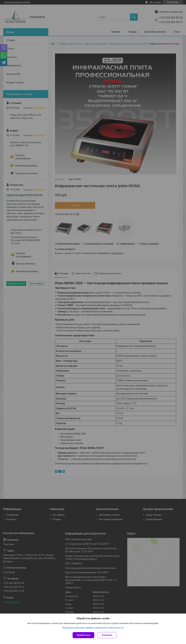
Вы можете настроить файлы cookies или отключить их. (92, 628)
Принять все (83, 635)
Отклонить (107, 635)
